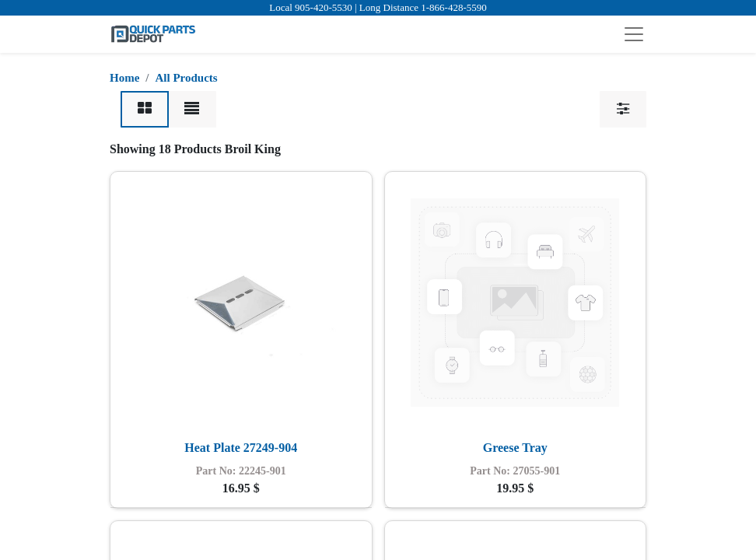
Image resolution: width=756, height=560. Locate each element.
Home (124, 78)
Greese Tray (515, 448)
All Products (187, 78)
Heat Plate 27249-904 (241, 448)
